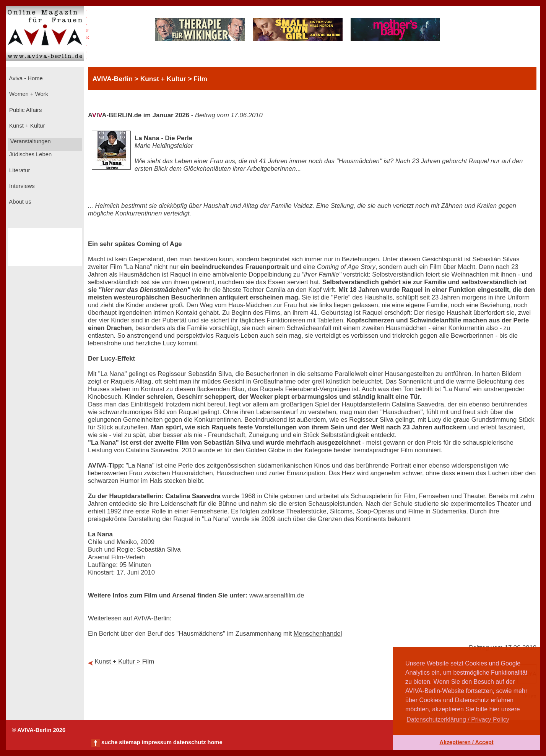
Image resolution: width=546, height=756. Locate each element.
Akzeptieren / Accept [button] (466, 742)
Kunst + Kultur (26, 126)
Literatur (19, 170)
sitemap (129, 742)
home (215, 742)
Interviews (21, 186)
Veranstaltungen (30, 141)
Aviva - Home (25, 78)
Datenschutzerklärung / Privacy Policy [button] (458, 720)
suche (109, 742)
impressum (157, 742)
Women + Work (28, 94)
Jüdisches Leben (30, 154)
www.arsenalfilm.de (277, 595)
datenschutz (190, 742)
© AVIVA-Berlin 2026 (39, 730)
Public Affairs (25, 110)
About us (19, 202)
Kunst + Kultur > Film (125, 661)
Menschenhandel (318, 634)
